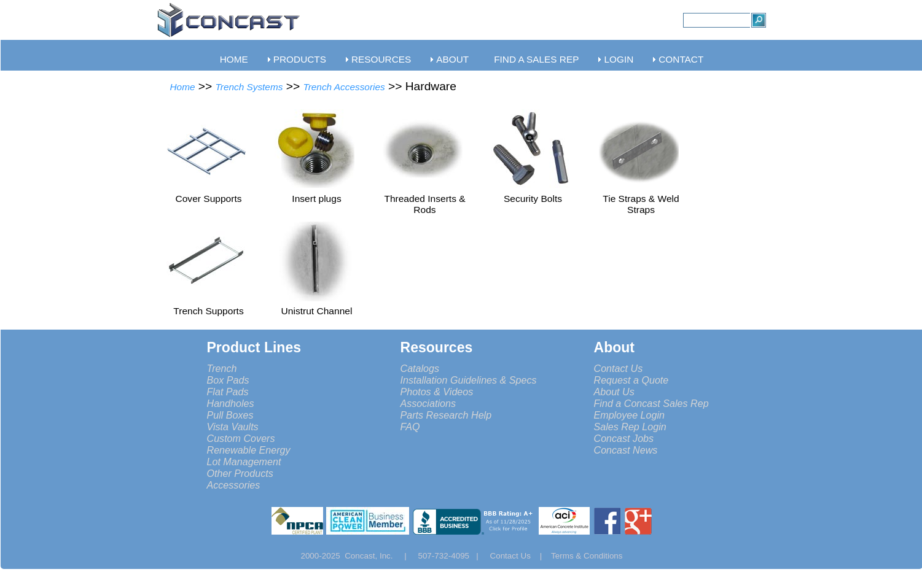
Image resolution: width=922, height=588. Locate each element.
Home (183, 87)
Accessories (234, 485)
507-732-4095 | (452, 556)
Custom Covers (241, 438)
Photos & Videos (437, 392)
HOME (234, 59)
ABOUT (452, 59)
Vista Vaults (233, 427)
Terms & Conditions (587, 556)
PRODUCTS (300, 59)
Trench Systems (249, 87)
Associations (428, 403)
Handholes (231, 403)
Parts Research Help (446, 415)
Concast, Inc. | (379, 556)
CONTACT (681, 59)
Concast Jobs (624, 438)
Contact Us (619, 368)
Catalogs (420, 368)
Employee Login (630, 415)
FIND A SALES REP (536, 59)
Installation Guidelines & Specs (469, 380)
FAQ (410, 427)
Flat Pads (228, 392)
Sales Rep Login (630, 427)
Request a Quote (631, 380)
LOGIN (619, 59)
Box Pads (228, 380)
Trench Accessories (344, 87)
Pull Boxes (230, 415)
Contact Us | (520, 556)
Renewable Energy (249, 450)
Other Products (240, 473)
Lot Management (244, 462)
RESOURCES (381, 59)
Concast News (626, 450)
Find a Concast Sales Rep (651, 403)
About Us (614, 392)
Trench (222, 368)
